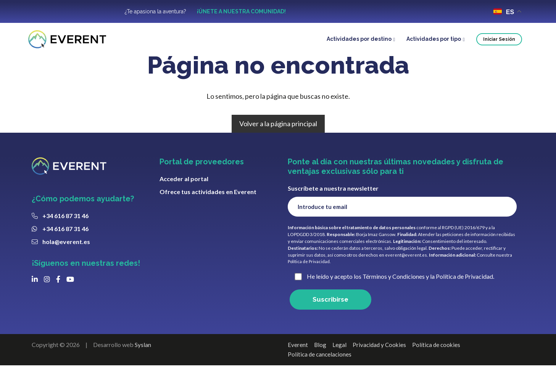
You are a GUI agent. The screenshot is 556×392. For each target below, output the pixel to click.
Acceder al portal (184, 202)
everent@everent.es (406, 280)
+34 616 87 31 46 (65, 239)
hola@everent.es (66, 265)
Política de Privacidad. (310, 287)
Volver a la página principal (278, 147)
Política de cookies (439, 371)
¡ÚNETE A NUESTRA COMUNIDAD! (241, 12)
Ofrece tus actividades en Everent (208, 215)
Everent (298, 371)
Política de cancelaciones (321, 380)
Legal (340, 371)
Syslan (143, 371)
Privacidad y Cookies (381, 371)
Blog (320, 371)
